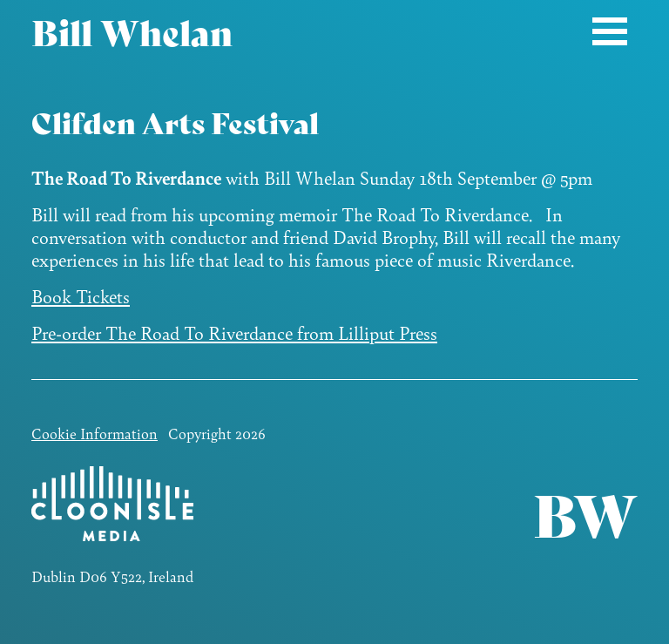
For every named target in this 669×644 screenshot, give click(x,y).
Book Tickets (81, 296)
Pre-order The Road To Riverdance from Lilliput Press (234, 332)
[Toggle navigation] (610, 31)
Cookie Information (95, 433)
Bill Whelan (132, 31)
